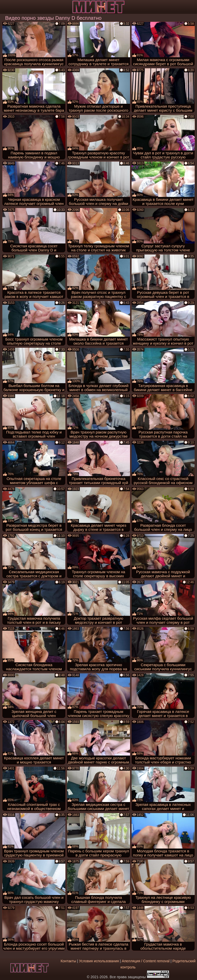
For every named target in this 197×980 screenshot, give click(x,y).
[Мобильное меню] (5, 7)
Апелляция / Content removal (146, 961)
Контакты (68, 961)
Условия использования (99, 961)
